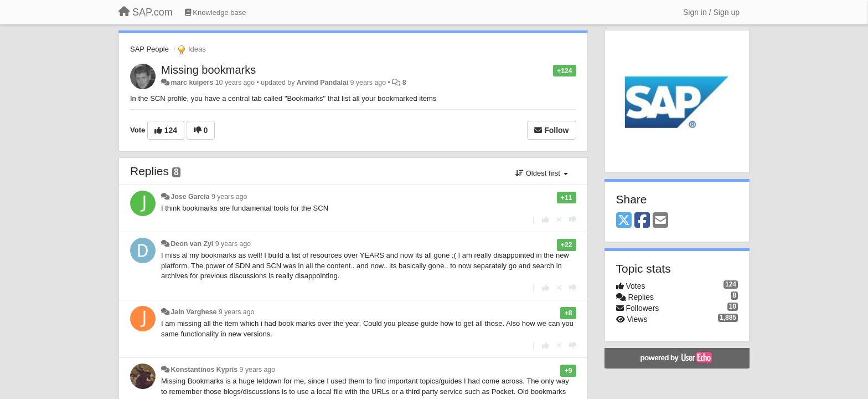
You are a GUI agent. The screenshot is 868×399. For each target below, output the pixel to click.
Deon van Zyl (192, 244)
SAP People (149, 49)
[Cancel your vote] (559, 220)
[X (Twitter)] (624, 221)
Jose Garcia (190, 197)
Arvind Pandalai (322, 83)
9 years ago (229, 197)
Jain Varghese (193, 312)
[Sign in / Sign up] (711, 12)
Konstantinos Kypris (204, 370)
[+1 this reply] (546, 220)
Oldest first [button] (541, 173)
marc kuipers (192, 83)
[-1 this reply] (573, 220)
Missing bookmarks (208, 70)
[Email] (660, 221)
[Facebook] (642, 221)
